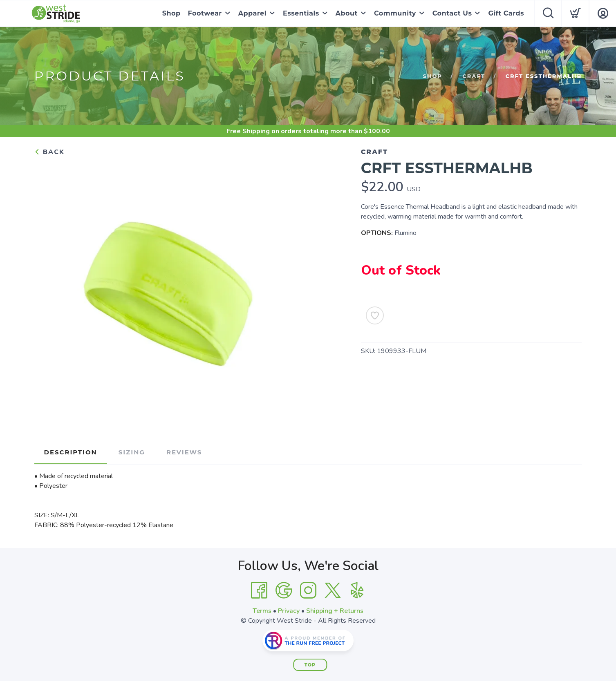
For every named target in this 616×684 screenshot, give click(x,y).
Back (49, 152)
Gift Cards (506, 13)
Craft (474, 76)
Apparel (252, 13)
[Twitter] (333, 590)
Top (310, 665)
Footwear (205, 13)
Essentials (301, 13)
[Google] (284, 590)
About (347, 13)
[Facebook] (259, 590)
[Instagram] (308, 590)
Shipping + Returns (335, 611)
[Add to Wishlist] (375, 315)
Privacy (289, 611)
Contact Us (452, 13)
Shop (171, 13)
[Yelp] (357, 590)
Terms (262, 611)
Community (395, 13)
